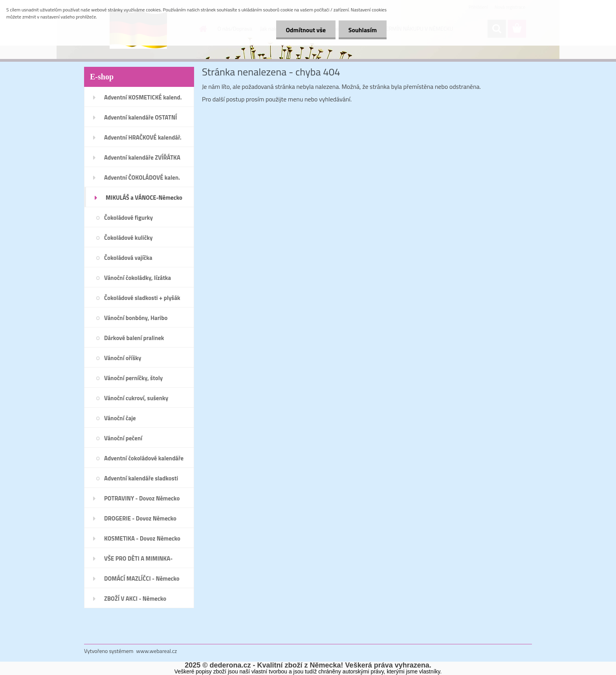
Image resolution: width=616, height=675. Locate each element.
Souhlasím (362, 30)
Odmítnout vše (306, 30)
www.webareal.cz (157, 651)
